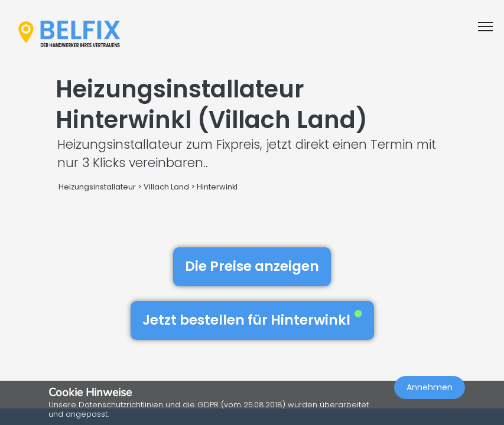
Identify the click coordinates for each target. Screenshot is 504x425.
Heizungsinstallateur (97, 187)
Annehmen (430, 387)
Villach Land (166, 187)
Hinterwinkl (217, 187)
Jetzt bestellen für (252, 320)
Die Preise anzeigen (252, 266)
